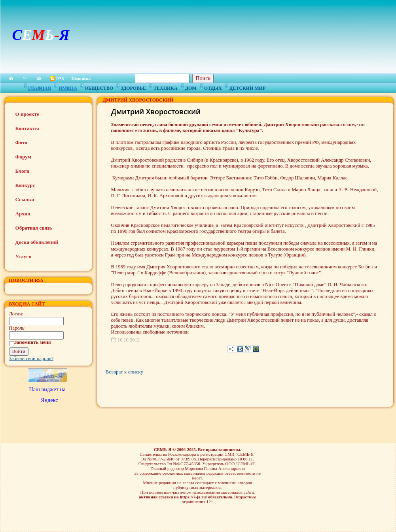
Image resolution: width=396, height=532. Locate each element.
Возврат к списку (124, 372)
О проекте (27, 114)
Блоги (23, 171)
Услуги (24, 256)
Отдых (213, 87)
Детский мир (247, 87)
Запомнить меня (33, 342)
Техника (166, 87)
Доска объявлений (37, 242)
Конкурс (25, 185)
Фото (21, 142)
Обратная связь (34, 228)
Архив (23, 214)
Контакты (27, 128)
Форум (23, 157)
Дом (191, 87)
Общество (99, 87)
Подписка (81, 78)
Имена (68, 87)
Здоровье (133, 87)
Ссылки (25, 199)
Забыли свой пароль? (31, 358)
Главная (40, 87)
